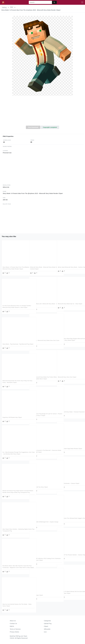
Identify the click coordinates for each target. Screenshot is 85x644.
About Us (13, 621)
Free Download (33, 127)
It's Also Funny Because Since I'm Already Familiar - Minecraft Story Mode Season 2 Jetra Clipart (14, 307)
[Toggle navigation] (82, 2)
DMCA (12, 626)
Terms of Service (15, 629)
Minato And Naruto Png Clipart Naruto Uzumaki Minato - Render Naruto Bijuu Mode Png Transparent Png (13, 492)
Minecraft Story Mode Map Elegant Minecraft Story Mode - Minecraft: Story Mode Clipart (69, 340)
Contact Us (13, 623)
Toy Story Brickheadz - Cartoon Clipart (69, 483)
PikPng (4, 7)
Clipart (46, 626)
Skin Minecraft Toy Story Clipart (39, 487)
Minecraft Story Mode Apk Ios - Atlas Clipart (70, 304)
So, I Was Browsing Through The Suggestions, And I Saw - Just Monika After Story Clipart (15, 454)
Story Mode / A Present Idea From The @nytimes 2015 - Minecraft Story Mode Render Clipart (14, 269)
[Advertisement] (42, 112)
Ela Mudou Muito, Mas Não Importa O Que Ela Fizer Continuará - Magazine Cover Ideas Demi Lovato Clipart (14, 568)
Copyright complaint (50, 127)
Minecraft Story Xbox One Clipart (67, 377)
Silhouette (47, 629)
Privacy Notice (14, 632)
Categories (47, 621)
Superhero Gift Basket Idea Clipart (12, 417)
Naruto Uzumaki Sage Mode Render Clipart (70, 449)
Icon (45, 632)
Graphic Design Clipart (37, 595)
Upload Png (48, 623)
